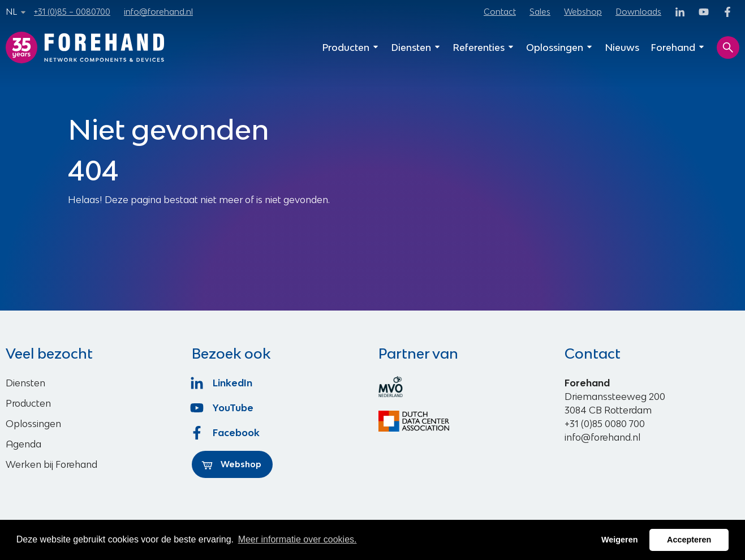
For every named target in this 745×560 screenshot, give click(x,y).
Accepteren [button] (689, 540)
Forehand (678, 48)
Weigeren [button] (620, 540)
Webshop (583, 12)
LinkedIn (222, 383)
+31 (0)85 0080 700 (605, 424)
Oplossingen (560, 48)
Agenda (23, 444)
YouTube (223, 408)
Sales (540, 12)
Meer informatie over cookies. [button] (298, 539)
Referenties (484, 48)
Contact (500, 12)
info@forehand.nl (158, 12)
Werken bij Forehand (51, 464)
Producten (351, 48)
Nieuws (622, 48)
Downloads (638, 12)
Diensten (416, 48)
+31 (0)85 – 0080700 (72, 12)
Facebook (226, 433)
